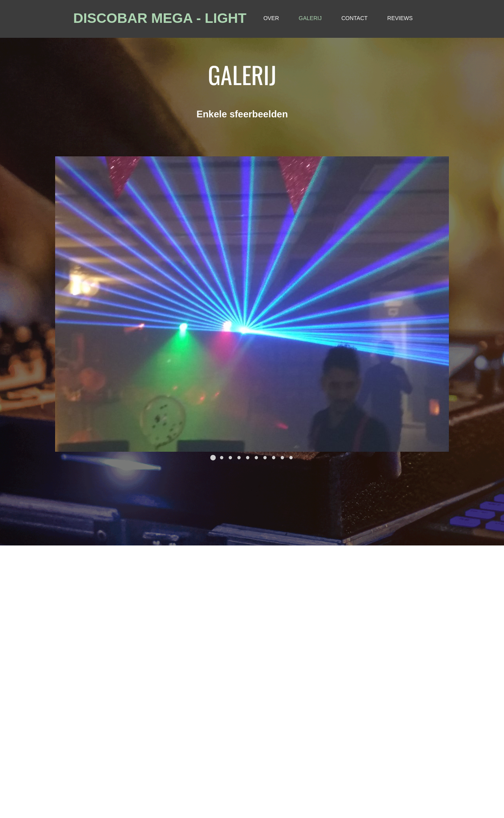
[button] (213, 458)
